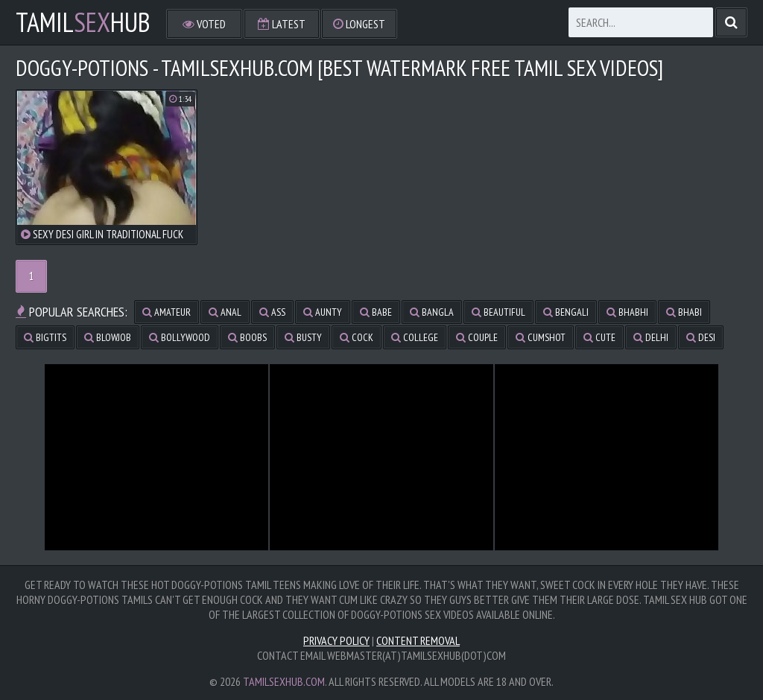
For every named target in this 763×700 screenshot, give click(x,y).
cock (357, 337)
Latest (282, 24)
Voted (204, 24)
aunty (323, 312)
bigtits (45, 337)
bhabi (684, 312)
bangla (432, 312)
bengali (566, 312)
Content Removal (418, 640)
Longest (359, 24)
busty (303, 337)
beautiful (498, 312)
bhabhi (627, 312)
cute (599, 337)
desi (701, 337)
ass (272, 312)
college (415, 337)
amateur (167, 312)
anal (225, 312)
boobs (247, 337)
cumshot (541, 337)
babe (376, 312)
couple (477, 337)
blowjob (108, 337)
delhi (651, 337)
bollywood (180, 337)
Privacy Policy (336, 640)
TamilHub (83, 22)
